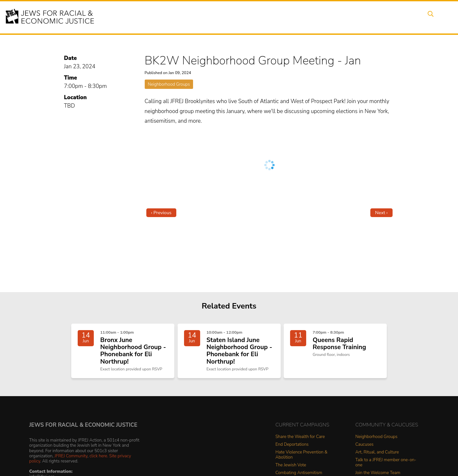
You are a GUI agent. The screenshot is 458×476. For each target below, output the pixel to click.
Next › (381, 213)
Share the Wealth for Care (300, 441)
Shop (405, 17)
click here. (99, 460)
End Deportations (292, 449)
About (197, 17)
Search (429, 17)
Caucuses (365, 449)
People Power (282, 17)
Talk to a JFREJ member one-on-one (386, 467)
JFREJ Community (71, 460)
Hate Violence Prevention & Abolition (302, 459)
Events (222, 17)
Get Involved (346, 17)
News (315, 17)
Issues (248, 17)
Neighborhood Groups (169, 84)
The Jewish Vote (291, 470)
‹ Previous (161, 213)
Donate (380, 17)
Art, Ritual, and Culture (377, 457)
